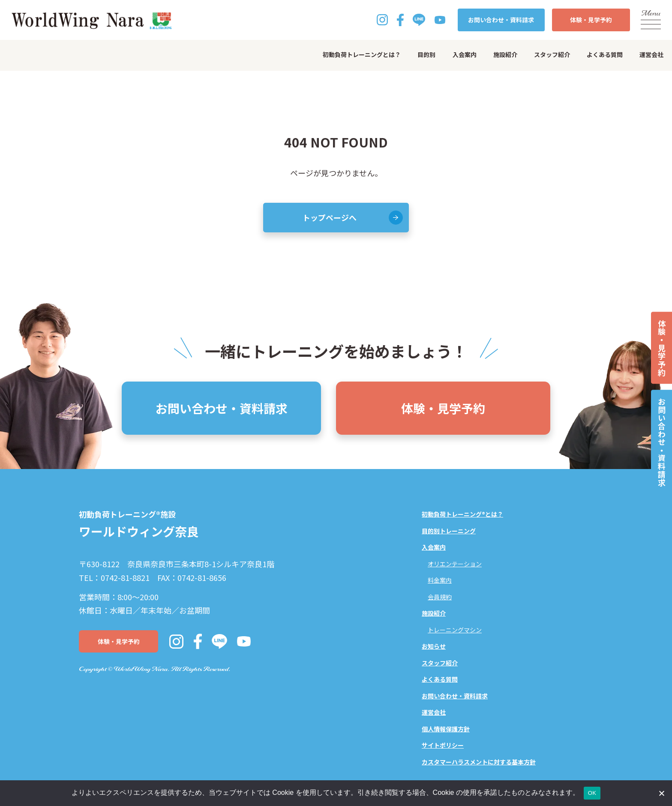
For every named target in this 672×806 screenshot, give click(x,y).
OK (592, 793)
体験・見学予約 (662, 348)
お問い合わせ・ (501, 20)
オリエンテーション (455, 564)
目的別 (426, 54)
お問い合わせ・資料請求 (662, 442)
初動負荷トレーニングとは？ (362, 54)
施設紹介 (505, 54)
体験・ (591, 20)
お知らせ (434, 646)
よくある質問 (605, 54)
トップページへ (330, 217)
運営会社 (651, 54)
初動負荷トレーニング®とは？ (462, 514)
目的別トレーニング (449, 531)
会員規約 (440, 597)
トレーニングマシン (455, 630)
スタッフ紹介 (552, 54)
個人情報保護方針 (446, 729)
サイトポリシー (443, 745)
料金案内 (440, 580)
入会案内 (465, 54)
